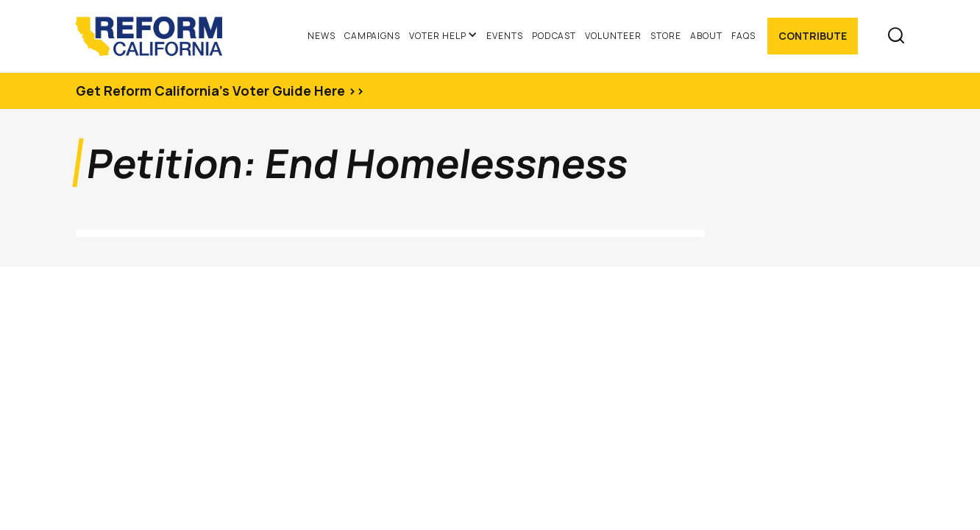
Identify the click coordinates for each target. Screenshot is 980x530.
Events (505, 36)
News (322, 36)
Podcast (554, 36)
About (706, 36)
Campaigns (373, 36)
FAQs (743, 36)
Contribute (813, 36)
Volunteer (613, 36)
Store (666, 36)
